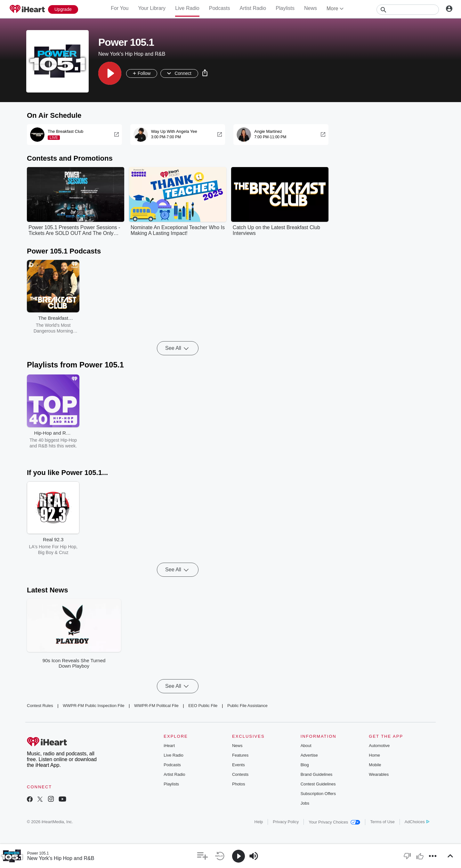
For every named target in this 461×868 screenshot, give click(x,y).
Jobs (305, 803)
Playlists (285, 8)
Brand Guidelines (317, 774)
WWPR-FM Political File (156, 706)
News (311, 8)
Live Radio (187, 8)
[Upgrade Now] (63, 9)
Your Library (152, 8)
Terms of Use (382, 822)
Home (374, 755)
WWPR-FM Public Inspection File (93, 706)
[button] (110, 73)
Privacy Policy (286, 822)
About (306, 746)
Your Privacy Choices (334, 822)
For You (120, 8)
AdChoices (417, 822)
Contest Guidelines (318, 784)
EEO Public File (203, 706)
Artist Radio (253, 8)
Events (239, 765)
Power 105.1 (38, 853)
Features (240, 755)
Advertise (309, 755)
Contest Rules (40, 706)
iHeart (169, 746)
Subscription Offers (318, 794)
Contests (240, 774)
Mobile (375, 765)
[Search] (408, 10)
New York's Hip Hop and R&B (61, 858)
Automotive (379, 746)
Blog (305, 765)
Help (259, 822)
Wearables (379, 774)
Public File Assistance (247, 706)
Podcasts (220, 8)
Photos (239, 784)
